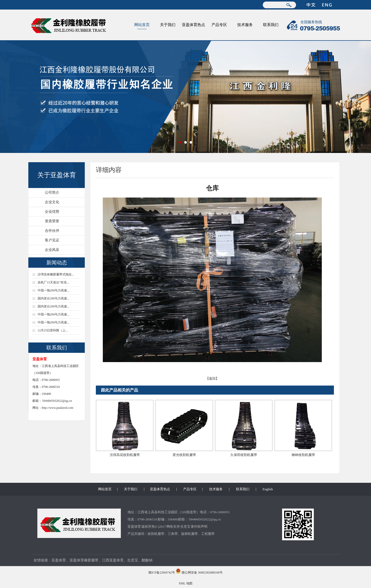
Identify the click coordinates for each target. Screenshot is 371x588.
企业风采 (52, 250)
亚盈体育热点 (193, 25)
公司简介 (52, 193)
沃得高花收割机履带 (125, 455)
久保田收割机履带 (244, 455)
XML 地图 (185, 583)
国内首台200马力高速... (53, 298)
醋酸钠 (147, 560)
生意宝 (185, 526)
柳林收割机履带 (303, 455)
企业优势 (52, 212)
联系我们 (271, 25)
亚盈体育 (134, 526)
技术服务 (245, 25)
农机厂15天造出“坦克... (53, 282)
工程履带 (208, 534)
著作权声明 (199, 526)
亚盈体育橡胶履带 (84, 560)
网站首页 (142, 25)
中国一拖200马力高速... (53, 290)
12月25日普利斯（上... (53, 330)
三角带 (173, 534)
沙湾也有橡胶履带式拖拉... (56, 274)
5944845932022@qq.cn (57, 401)
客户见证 (52, 240)
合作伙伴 (52, 231)
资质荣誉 (52, 221)
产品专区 (219, 25)
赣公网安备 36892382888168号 (202, 573)
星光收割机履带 (184, 455)
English (268, 489)
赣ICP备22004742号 (162, 573)
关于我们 (168, 25)
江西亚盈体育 (113, 560)
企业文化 (52, 202)
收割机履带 (156, 534)
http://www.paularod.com (58, 408)
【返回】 (212, 378)
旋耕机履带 (189, 534)
